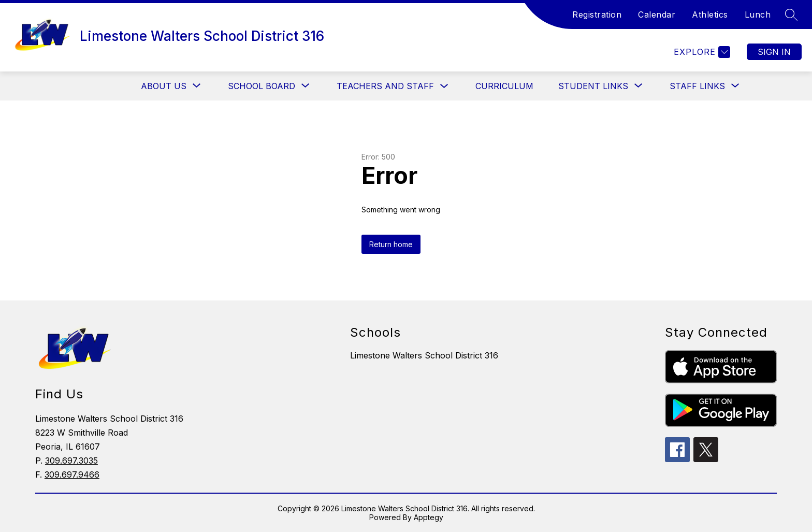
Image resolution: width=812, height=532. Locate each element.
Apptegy (429, 517)
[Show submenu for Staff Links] (697, 86)
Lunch (758, 15)
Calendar (657, 15)
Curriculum (504, 86)
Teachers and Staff (385, 86)
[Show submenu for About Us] (164, 86)
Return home (391, 244)
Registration (597, 15)
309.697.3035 (71, 461)
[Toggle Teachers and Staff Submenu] (444, 86)
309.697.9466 (72, 475)
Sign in (774, 52)
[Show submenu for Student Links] (593, 86)
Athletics (710, 15)
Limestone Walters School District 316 (424, 355)
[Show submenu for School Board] (262, 86)
